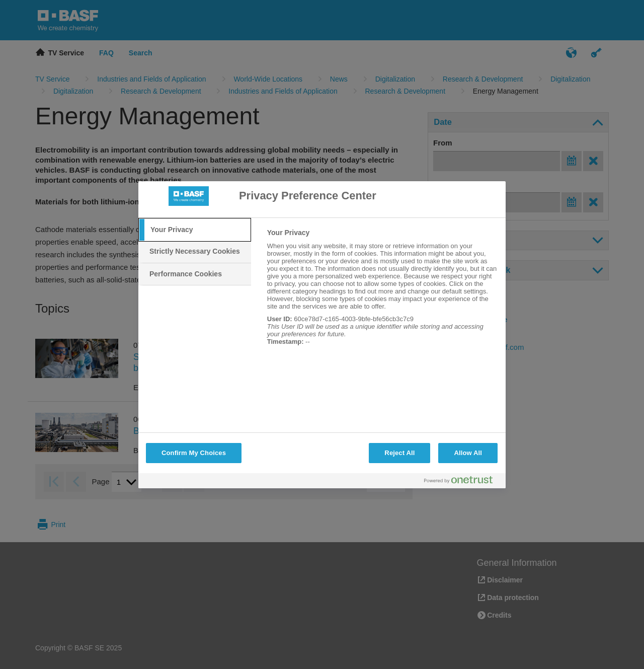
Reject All (399, 453)
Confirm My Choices (194, 453)
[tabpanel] (382, 292)
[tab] (195, 230)
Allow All (468, 453)
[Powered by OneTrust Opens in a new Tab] (462, 482)
